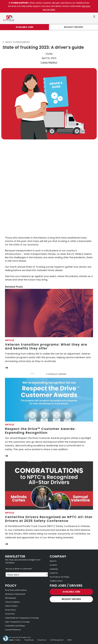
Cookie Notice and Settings (15, 626)
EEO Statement (11, 598)
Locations (53, 565)
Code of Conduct (11, 606)
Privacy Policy (10, 610)
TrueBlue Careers (56, 581)
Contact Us (54, 573)
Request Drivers (73, 27)
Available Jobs (24, 27)
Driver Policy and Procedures (16, 590)
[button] (6, 638)
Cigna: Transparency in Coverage (17, 622)
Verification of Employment (15, 594)
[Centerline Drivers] (9, 18)
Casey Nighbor (49, 62)
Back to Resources (16, 42)
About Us (53, 561)
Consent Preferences (13, 630)
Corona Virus (10, 614)
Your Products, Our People (59, 577)
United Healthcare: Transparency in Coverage (22, 618)
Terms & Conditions (12, 602)
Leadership (54, 569)
